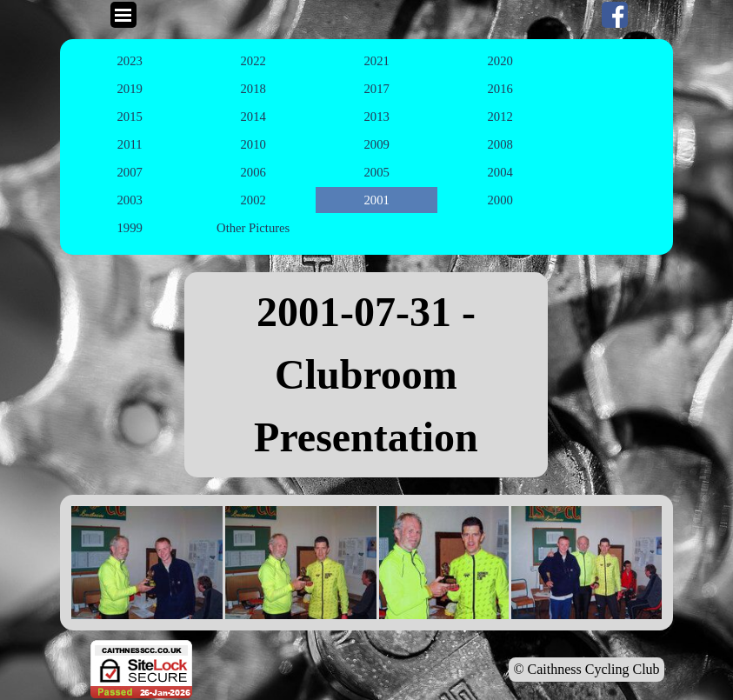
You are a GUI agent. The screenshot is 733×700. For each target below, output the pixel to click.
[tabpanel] (366, 375)
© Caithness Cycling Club (586, 669)
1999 (130, 228)
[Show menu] (123, 15)
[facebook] (615, 15)
